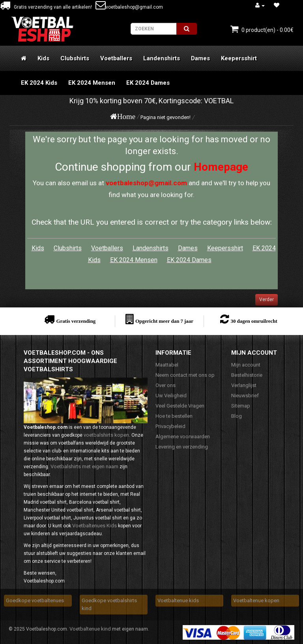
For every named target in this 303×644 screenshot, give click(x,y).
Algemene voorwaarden (183, 436)
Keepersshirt (239, 58)
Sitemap (241, 406)
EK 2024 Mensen (92, 83)
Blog (237, 416)
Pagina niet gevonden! (166, 117)
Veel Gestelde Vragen (180, 406)
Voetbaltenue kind (90, 629)
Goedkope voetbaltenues (35, 600)
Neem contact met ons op (185, 375)
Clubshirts (75, 58)
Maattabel (167, 365)
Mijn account (246, 365)
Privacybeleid (170, 426)
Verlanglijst (244, 385)
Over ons (166, 385)
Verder (267, 300)
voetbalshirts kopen (106, 435)
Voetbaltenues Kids (94, 526)
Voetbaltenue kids (178, 600)
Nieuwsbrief (245, 396)
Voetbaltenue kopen (256, 600)
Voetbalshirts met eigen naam (84, 466)
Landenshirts (162, 58)
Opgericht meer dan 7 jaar (164, 321)
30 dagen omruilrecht (254, 321)
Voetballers (116, 58)
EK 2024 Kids (39, 83)
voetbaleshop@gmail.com (129, 7)
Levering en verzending (182, 447)
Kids (43, 58)
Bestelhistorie (247, 375)
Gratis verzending (76, 321)
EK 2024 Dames (148, 83)
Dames (200, 58)
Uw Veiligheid (171, 396)
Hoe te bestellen (174, 416)
